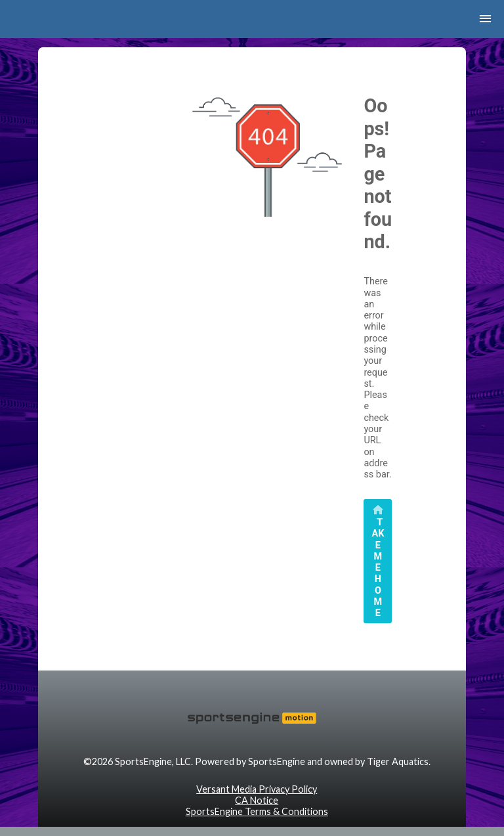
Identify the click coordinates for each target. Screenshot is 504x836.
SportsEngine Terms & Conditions (257, 811)
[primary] (378, 561)
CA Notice (257, 800)
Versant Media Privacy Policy (257, 789)
